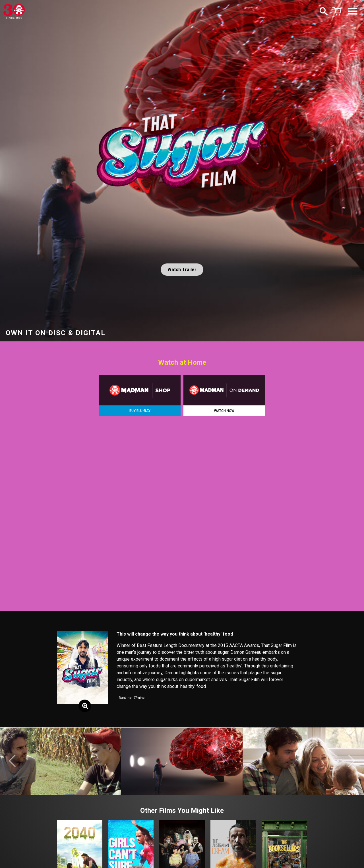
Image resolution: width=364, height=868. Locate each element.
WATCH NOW (224, 411)
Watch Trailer (182, 270)
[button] (12, 761)
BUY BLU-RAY (140, 411)
